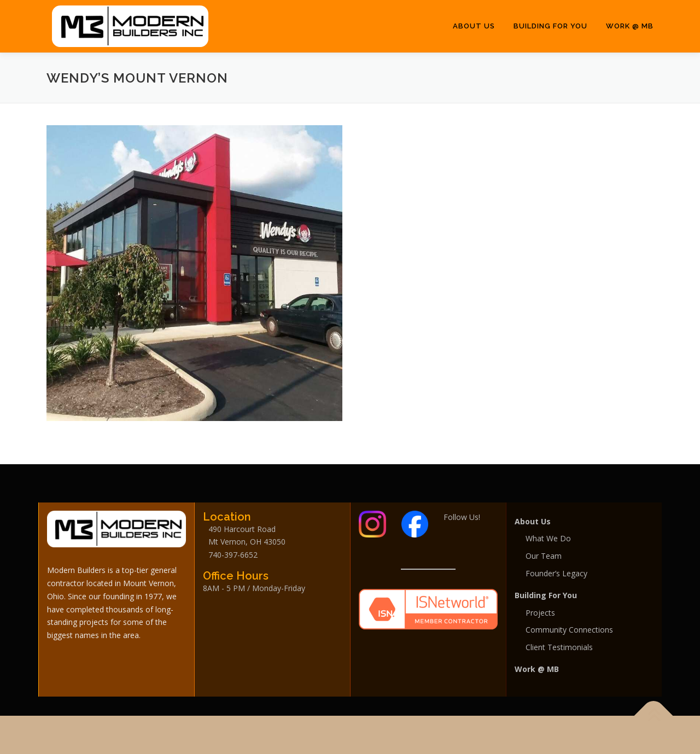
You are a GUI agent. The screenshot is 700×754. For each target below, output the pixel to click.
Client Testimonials (559, 647)
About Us (474, 26)
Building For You (550, 26)
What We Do (548, 538)
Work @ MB (630, 26)
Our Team (544, 556)
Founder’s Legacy (556, 573)
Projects (540, 613)
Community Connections (569, 630)
